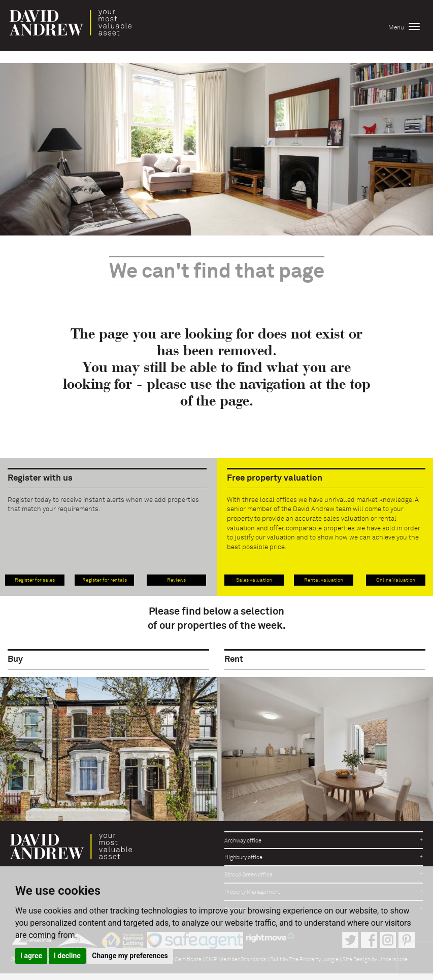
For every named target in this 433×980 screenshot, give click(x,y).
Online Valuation (396, 580)
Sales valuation (254, 580)
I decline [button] (67, 956)
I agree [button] (31, 956)
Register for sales (35, 580)
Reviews (176, 580)
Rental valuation (324, 580)
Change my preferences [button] (130, 956)
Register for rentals (105, 580)
